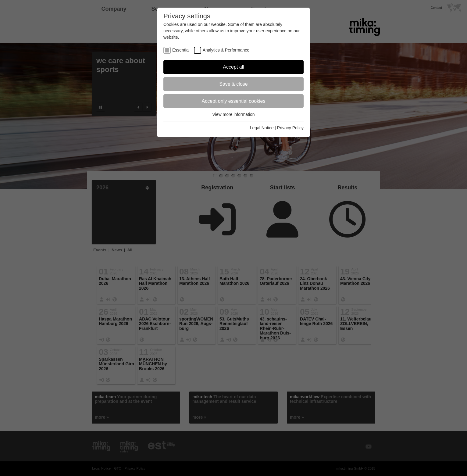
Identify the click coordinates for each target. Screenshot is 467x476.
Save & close (233, 84)
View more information (233, 114)
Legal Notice (262, 128)
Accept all (233, 67)
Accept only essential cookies (234, 101)
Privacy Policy (290, 128)
